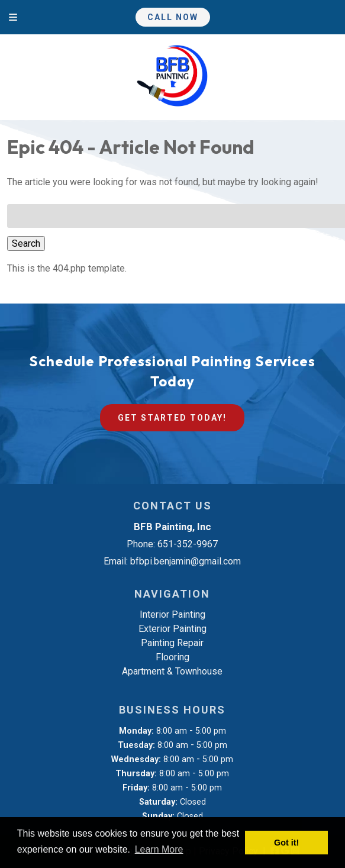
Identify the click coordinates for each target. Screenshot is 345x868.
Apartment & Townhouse (172, 671)
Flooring (172, 657)
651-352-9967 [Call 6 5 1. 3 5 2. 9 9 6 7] (188, 544)
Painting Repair (172, 643)
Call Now (173, 17)
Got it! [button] (286, 843)
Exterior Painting (172, 629)
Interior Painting (172, 614)
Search (26, 243)
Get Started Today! (172, 418)
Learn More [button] (159, 849)
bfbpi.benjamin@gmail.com (186, 561)
